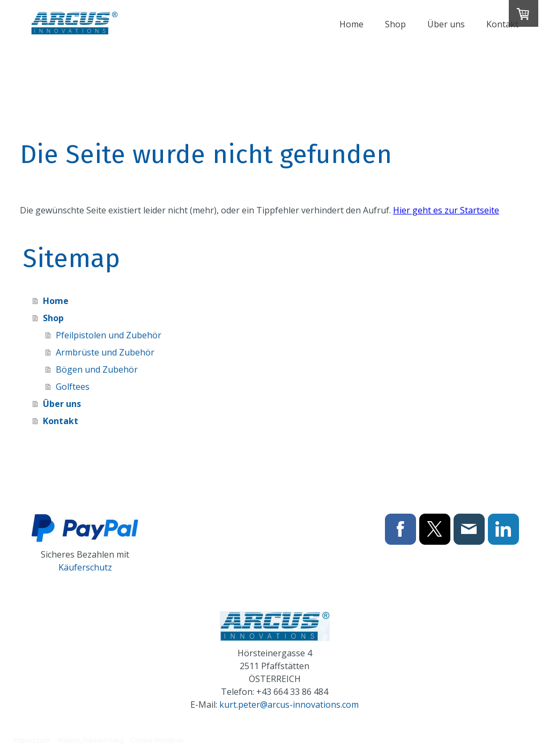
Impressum (32, 740)
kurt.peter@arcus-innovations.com (289, 705)
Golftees (73, 387)
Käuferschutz (85, 567)
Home (351, 24)
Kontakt (502, 24)
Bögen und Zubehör (97, 369)
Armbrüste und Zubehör (105, 352)
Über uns (446, 24)
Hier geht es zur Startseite (446, 210)
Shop (395, 24)
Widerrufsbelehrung (90, 740)
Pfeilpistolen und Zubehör (109, 335)
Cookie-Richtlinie (157, 740)
